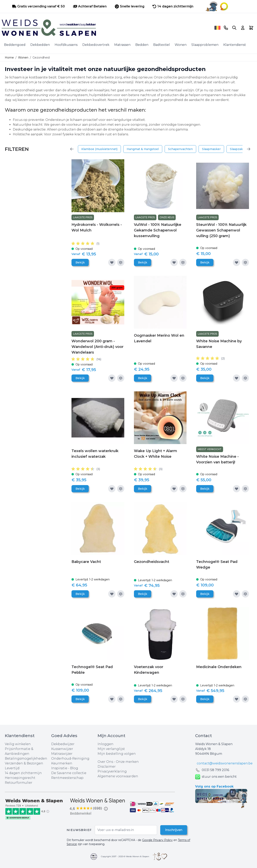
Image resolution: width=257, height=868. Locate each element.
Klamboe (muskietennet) (99, 149)
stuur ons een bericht (216, 777)
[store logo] (107, 28)
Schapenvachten (180, 149)
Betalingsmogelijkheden (26, 758)
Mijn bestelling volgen (117, 754)
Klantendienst (235, 45)
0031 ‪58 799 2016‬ (215, 770)
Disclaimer (107, 767)
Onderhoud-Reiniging (70, 758)
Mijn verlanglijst (111, 749)
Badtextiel (162, 45)
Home (9, 58)
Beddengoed (15, 45)
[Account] (243, 28)
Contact (203, 736)
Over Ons (105, 762)
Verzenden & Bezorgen (24, 763)
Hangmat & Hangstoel (143, 149)
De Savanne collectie (69, 773)
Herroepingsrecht (20, 778)
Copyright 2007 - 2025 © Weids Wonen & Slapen (125, 856)
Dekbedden (40, 45)
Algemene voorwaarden (118, 776)
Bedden (142, 45)
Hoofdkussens (66, 45)
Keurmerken (62, 763)
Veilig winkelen (18, 744)
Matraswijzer (62, 754)
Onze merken (127, 762)
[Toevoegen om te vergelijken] (121, 262)
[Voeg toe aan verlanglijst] (112, 262)
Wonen (181, 45)
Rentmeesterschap (67, 778)
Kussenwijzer (62, 749)
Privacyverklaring (112, 771)
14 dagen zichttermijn (23, 773)
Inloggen (106, 744)
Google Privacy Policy (157, 840)
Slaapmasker (211, 149)
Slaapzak (236, 149)
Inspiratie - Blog (65, 768)
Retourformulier (19, 783)
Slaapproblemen (205, 45)
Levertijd (12, 768)
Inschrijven (174, 830)
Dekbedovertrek (96, 45)
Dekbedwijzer (63, 744)
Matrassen (122, 45)
